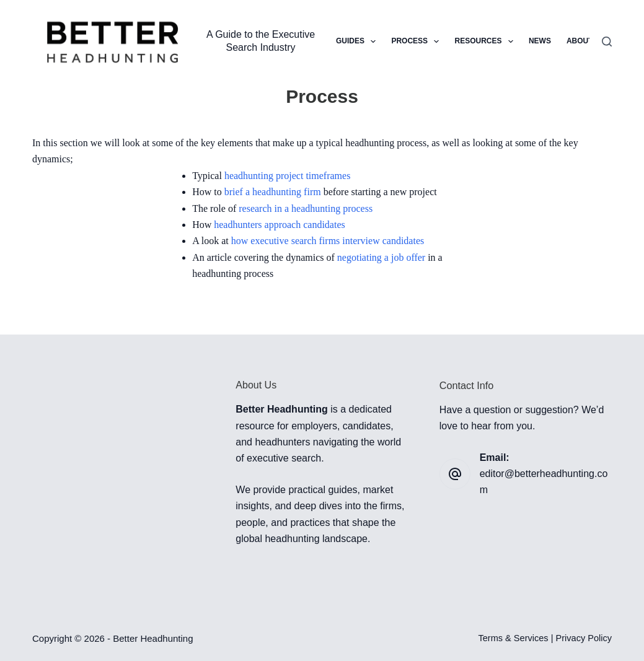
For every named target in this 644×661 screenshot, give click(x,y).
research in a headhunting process (306, 208)
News (540, 41)
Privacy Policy (584, 638)
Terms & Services (513, 638)
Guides (358, 42)
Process (417, 42)
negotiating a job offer (381, 257)
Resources (486, 42)
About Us (586, 41)
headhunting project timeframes (287, 176)
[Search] (607, 42)
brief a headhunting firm (273, 192)
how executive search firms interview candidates (328, 241)
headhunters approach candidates (279, 225)
